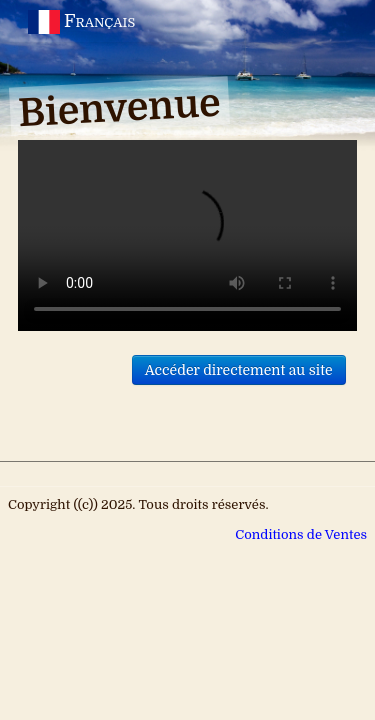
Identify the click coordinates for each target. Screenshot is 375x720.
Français (84, 21)
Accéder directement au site (239, 370)
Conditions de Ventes (301, 534)
